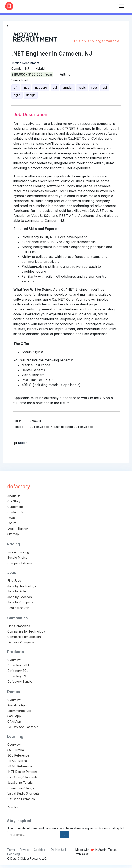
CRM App (14, 722)
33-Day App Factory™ (23, 727)
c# (16, 88)
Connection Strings (21, 788)
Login (11, 529)
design (31, 95)
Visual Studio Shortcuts (23, 793)
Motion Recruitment (25, 63)
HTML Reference (20, 766)
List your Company (21, 642)
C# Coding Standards (22, 777)
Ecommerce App (19, 711)
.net (26, 88)
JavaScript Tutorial (20, 782)
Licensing (14, 854)
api (105, 88)
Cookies (39, 850)
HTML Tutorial (17, 761)
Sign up (23, 529)
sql (55, 88)
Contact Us (15, 512)
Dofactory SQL (18, 671)
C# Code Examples (21, 799)
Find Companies (19, 626)
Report (20, 443)
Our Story (14, 501)
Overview (14, 660)
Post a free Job (18, 608)
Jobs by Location (20, 597)
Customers (15, 507)
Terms (11, 850)
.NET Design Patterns (23, 772)
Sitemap (13, 534)
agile (17, 95)
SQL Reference (18, 755)
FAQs (11, 518)
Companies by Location (24, 637)
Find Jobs (14, 580)
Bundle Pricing (17, 557)
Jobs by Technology (22, 586)
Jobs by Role (17, 591)
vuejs (82, 88)
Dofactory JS (17, 676)
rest (94, 88)
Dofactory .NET (18, 665)
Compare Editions (20, 563)
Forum (12, 523)
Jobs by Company (20, 602)
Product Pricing (18, 552)
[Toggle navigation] (121, 5)
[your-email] (34, 835)
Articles (13, 807)
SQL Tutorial (16, 750)
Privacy (25, 850)
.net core (41, 88)
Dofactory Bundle (20, 681)
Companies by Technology (26, 631)
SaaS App (14, 716)
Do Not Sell (58, 850)
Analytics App (17, 705)
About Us (14, 496)
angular (68, 88)
